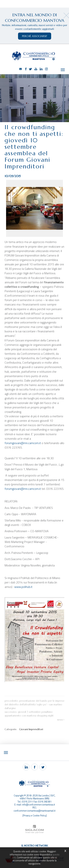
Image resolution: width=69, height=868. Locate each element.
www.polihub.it (23, 587)
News (60, 720)
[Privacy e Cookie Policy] (35, 816)
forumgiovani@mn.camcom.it (23, 443)
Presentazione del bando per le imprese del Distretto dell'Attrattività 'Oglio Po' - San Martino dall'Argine (34, 705)
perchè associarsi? (35, 36)
